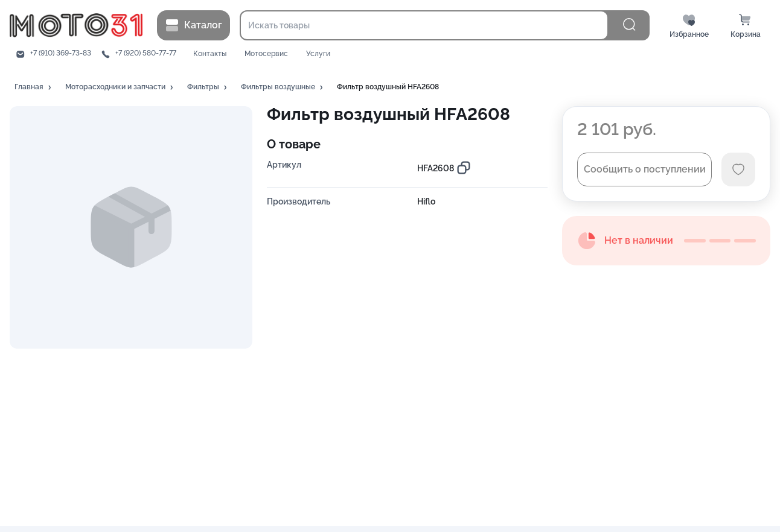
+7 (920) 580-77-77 (146, 53)
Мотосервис (266, 54)
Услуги (318, 54)
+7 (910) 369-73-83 (61, 53)
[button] (34, 87)
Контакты (210, 54)
